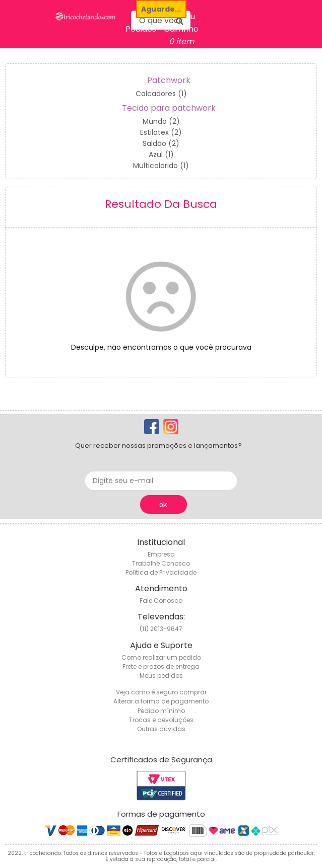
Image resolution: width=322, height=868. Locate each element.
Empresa (161, 554)
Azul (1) (161, 154)
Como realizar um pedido (161, 657)
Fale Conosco (161, 601)
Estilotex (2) (161, 132)
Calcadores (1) (161, 94)
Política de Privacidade (161, 572)
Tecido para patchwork (169, 108)
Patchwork (169, 80)
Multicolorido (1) (161, 166)
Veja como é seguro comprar (161, 692)
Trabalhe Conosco (161, 563)
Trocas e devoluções (161, 720)
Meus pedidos (161, 676)
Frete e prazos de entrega (161, 666)
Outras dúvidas (161, 729)
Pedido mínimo (161, 711)
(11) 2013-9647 (161, 629)
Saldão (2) (161, 143)
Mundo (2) (161, 121)
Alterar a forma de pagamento (161, 701)
